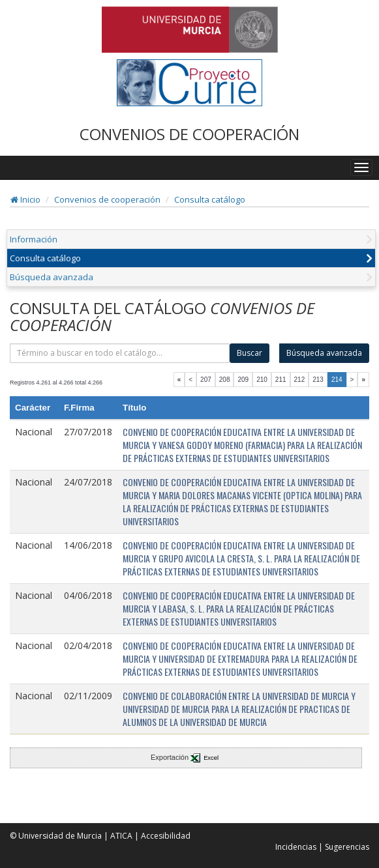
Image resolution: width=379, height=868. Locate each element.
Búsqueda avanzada (52, 277)
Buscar (250, 353)
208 (225, 380)
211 (281, 380)
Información (34, 239)
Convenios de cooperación (107, 199)
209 (243, 380)
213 (318, 380)
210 (262, 380)
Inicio (25, 199)
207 (206, 380)
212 (300, 380)
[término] (120, 353)
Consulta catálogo (210, 199)
